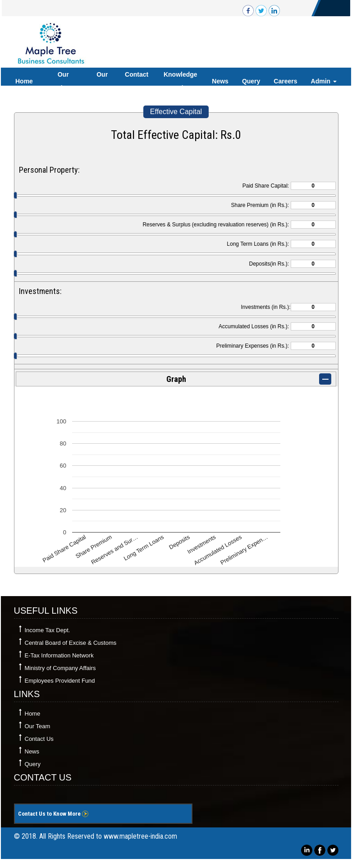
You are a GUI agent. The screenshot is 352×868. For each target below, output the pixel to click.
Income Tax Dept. (48, 630)
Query (251, 81)
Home (24, 81)
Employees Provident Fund (60, 681)
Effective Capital (176, 112)
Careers (285, 81)
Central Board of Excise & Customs (71, 643)
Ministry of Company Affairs (60, 668)
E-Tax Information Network (59, 655)
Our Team (102, 81)
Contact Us (137, 81)
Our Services (63, 81)
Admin (324, 81)
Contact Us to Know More (53, 814)
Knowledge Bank (181, 81)
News (220, 81)
